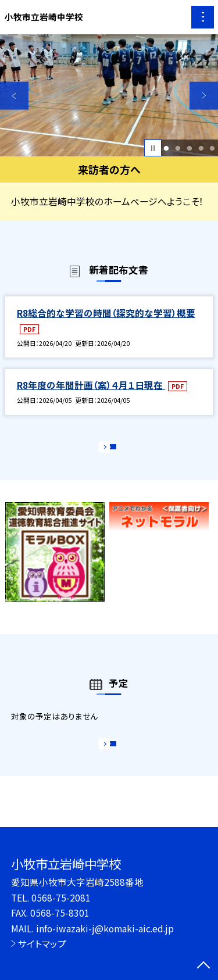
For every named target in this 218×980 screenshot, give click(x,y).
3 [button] (189, 148)
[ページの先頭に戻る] (203, 966)
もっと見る (103, 450)
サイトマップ (42, 943)
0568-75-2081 (61, 897)
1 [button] (167, 148)
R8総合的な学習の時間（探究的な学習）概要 (106, 313)
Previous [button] (14, 96)
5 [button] (212, 148)
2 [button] (178, 148)
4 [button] (201, 148)
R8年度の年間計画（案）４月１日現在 (91, 385)
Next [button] (204, 96)
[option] (109, 96)
